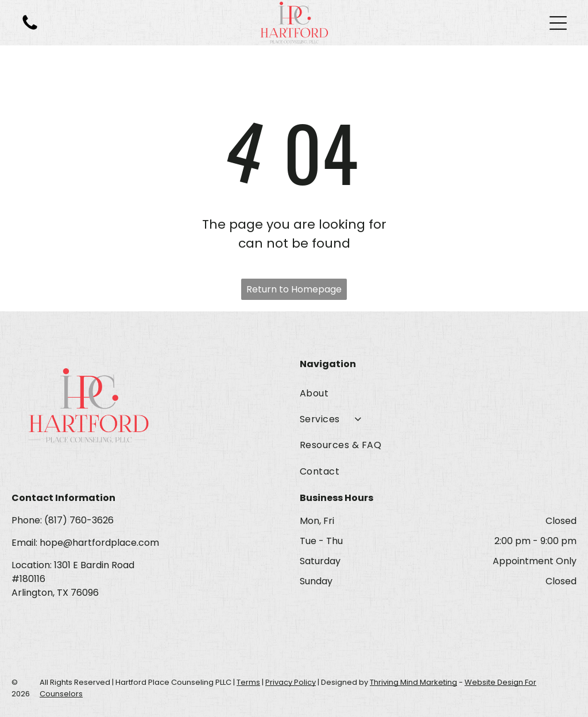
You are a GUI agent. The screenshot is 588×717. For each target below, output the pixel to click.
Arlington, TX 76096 (55, 593)
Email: (24, 543)
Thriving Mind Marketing (413, 682)
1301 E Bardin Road (94, 565)
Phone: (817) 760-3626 (63, 520)
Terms (248, 682)
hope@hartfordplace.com (99, 543)
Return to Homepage (294, 289)
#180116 (28, 579)
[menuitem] (438, 393)
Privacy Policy (291, 682)
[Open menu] (558, 23)
